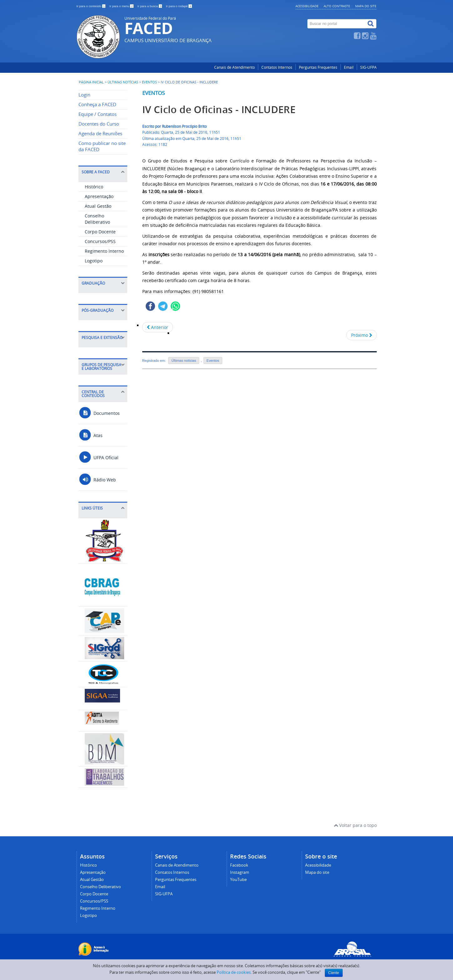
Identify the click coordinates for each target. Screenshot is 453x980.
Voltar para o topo (355, 825)
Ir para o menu (122, 6)
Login (84, 95)
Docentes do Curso (99, 124)
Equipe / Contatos (98, 114)
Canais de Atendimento (234, 67)
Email (349, 67)
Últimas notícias (184, 361)
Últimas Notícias (123, 82)
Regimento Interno (104, 251)
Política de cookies (234, 972)
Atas (91, 435)
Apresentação (99, 196)
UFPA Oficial (98, 458)
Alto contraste (337, 6)
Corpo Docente (100, 232)
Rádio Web (97, 480)
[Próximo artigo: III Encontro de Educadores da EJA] (362, 335)
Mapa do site (366, 6)
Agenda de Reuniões (100, 134)
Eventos (149, 82)
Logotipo (94, 261)
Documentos (99, 413)
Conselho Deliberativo (97, 219)
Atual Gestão (98, 206)
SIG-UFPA (368, 67)
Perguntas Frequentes (318, 67)
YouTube (238, 880)
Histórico (94, 187)
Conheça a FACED (97, 104)
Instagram (240, 872)
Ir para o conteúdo (91, 6)
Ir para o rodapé (179, 6)
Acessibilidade (307, 6)
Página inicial (91, 82)
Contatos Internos (277, 67)
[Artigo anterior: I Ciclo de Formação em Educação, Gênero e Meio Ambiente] (158, 327)
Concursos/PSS (100, 241)
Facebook (239, 865)
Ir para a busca (150, 6)
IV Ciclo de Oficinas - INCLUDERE (219, 109)
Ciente (334, 973)
